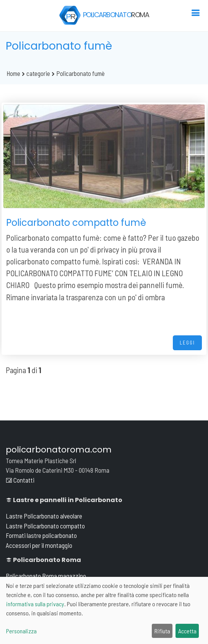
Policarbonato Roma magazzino (46, 576)
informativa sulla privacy (35, 604)
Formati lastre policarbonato (41, 535)
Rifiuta (162, 631)
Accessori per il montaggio (39, 545)
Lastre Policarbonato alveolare (44, 516)
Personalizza (21, 631)
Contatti (20, 480)
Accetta (187, 631)
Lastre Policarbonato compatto (45, 526)
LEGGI (187, 343)
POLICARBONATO (104, 15)
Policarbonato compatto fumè (76, 223)
